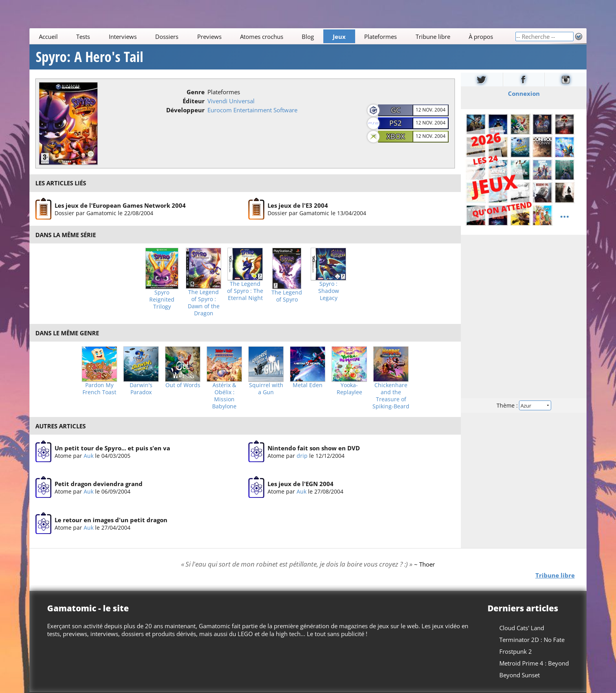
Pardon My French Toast (99, 389)
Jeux (339, 37)
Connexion (523, 93)
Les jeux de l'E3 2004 (298, 205)
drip (302, 456)
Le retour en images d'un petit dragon (111, 520)
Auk (89, 456)
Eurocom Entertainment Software (252, 110)
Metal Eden (308, 385)
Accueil (48, 37)
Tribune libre (433, 37)
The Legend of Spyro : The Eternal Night (245, 291)
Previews (209, 37)
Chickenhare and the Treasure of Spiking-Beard (391, 396)
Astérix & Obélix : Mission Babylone (224, 396)
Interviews (123, 37)
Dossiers (167, 37)
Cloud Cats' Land (522, 628)
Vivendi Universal (231, 101)
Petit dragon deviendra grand (99, 484)
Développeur (185, 110)
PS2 (395, 123)
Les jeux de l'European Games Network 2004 (120, 205)
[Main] (272, 36)
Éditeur (194, 101)
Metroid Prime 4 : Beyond (534, 663)
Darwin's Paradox (141, 389)
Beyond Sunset (520, 675)
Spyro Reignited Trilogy (162, 300)
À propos (481, 37)
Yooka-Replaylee (349, 389)
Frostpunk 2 (516, 651)
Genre (196, 92)
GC (396, 110)
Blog (308, 37)
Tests (83, 37)
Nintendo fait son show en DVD (314, 448)
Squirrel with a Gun (266, 389)
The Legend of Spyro (287, 296)
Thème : (524, 405)
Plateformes (381, 37)
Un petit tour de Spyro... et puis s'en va (112, 448)
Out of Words (183, 385)
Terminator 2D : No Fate (532, 640)
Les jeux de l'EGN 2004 (301, 484)
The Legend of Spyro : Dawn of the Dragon (204, 303)
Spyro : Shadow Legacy (329, 291)
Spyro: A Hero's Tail (90, 57)
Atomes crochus (262, 37)
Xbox (396, 136)
